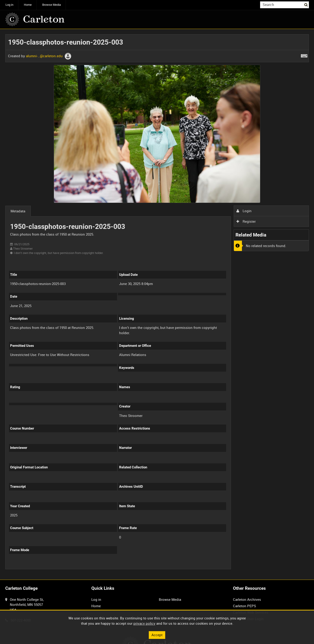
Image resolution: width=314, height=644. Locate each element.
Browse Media (52, 5)
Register (246, 221)
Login (244, 211)
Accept (157, 635)
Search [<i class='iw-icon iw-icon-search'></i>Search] (306, 4)
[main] (157, 304)
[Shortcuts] (304, 55)
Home (28, 5)
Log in (9, 5)
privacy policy (144, 623)
